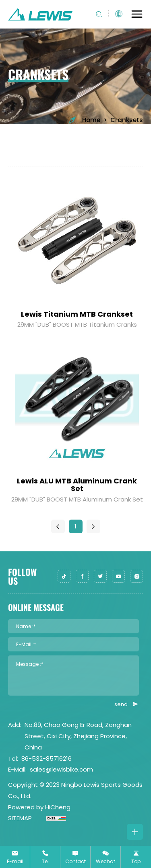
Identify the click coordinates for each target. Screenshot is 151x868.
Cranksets (127, 120)
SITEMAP (20, 818)
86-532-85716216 (47, 758)
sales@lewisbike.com (61, 769)
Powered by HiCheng (39, 807)
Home (84, 120)
